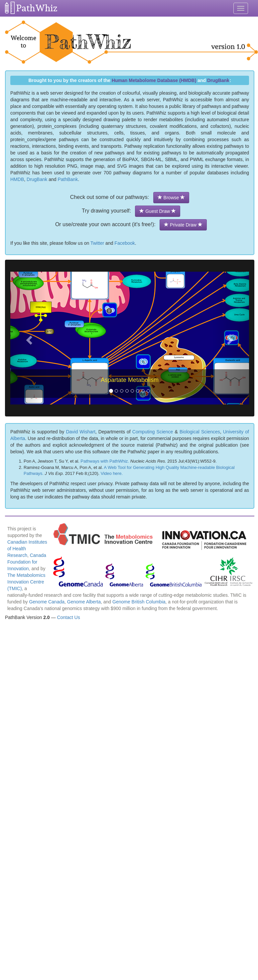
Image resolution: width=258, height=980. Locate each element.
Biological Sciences (200, 432)
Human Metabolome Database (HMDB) (154, 80)
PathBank (68, 179)
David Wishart (80, 432)
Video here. (112, 473)
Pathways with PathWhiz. (105, 461)
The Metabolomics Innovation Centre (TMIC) (26, 582)
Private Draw (183, 225)
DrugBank (218, 80)
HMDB (17, 179)
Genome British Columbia (139, 602)
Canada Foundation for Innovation (27, 562)
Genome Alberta (84, 602)
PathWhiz (37, 8)
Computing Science (153, 432)
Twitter (97, 243)
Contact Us (68, 617)
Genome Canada (47, 602)
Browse (171, 198)
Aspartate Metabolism (130, 380)
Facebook (125, 243)
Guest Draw (158, 211)
